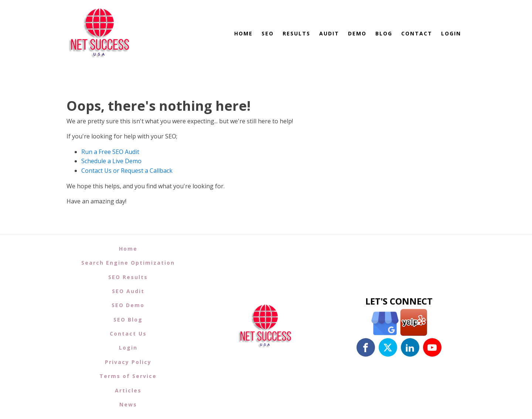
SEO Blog (128, 320)
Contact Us (128, 334)
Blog (384, 33)
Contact (417, 33)
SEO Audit (128, 291)
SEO (268, 33)
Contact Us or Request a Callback (127, 171)
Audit (329, 33)
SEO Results (128, 277)
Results (296, 33)
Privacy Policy (128, 362)
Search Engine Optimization (128, 263)
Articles (128, 390)
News (128, 404)
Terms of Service (128, 376)
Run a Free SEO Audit (110, 152)
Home (243, 33)
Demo (357, 33)
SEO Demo (128, 305)
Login (451, 33)
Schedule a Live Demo (111, 161)
